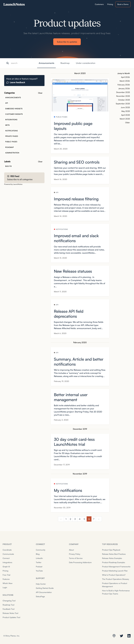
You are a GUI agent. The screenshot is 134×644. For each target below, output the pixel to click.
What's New (8, 583)
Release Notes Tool (10, 613)
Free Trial (6, 575)
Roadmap (65, 63)
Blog (38, 554)
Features (6, 579)
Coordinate (7, 550)
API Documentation (44, 592)
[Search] (24, 63)
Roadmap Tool (8, 605)
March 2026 (125, 81)
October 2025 (124, 100)
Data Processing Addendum (80, 562)
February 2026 (124, 85)
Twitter (39, 562)
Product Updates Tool (11, 617)
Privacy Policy (75, 554)
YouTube (39, 571)
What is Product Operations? (114, 575)
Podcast (39, 567)
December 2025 (123, 92)
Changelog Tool (9, 601)
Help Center (41, 584)
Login (5, 587)
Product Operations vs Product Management (115, 585)
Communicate (8, 554)
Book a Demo (123, 4)
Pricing (5, 571)
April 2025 (125, 115)
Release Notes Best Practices (114, 554)
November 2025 (123, 96)
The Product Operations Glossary (116, 579)
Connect (6, 558)
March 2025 (125, 119)
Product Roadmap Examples (114, 562)
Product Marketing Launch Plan (115, 571)
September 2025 (123, 104)
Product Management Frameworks (116, 567)
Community (41, 550)
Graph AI (6, 567)
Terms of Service (76, 558)
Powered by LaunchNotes (13, 184)
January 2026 (124, 88)
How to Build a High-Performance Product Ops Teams (116, 592)
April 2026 (125, 77)
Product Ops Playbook (111, 550)
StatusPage (40, 596)
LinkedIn (39, 558)
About (71, 550)
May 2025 (126, 111)
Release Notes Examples (112, 558)
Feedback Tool (9, 609)
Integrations (7, 562)
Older (128, 122)
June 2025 (125, 107)
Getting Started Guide (45, 588)
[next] (99, 519)
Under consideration (86, 63)
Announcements (46, 63)
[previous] (61, 519)
